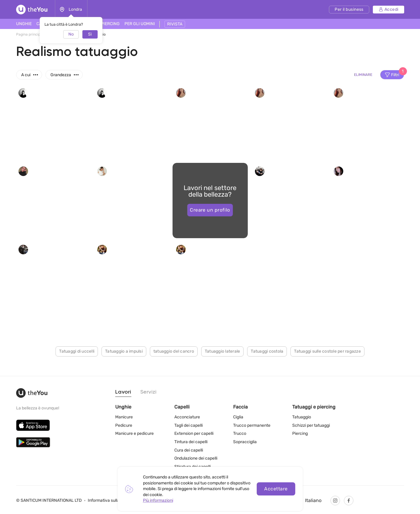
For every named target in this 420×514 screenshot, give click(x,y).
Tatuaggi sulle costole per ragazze (327, 351)
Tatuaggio (302, 417)
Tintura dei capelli (191, 442)
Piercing (300, 433)
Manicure (124, 417)
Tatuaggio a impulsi (124, 351)
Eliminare (363, 75)
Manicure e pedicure (134, 433)
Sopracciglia (245, 442)
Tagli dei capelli (189, 425)
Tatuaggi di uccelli (77, 351)
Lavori (123, 392)
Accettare (276, 489)
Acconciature (187, 417)
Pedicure (124, 425)
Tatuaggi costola (267, 351)
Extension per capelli (194, 433)
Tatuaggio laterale (223, 351)
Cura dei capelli (189, 450)
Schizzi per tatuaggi (311, 425)
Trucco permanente (252, 425)
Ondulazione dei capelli (196, 458)
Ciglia (238, 417)
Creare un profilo (210, 210)
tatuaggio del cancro (174, 351)
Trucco (240, 433)
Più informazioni (158, 500)
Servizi (149, 392)
